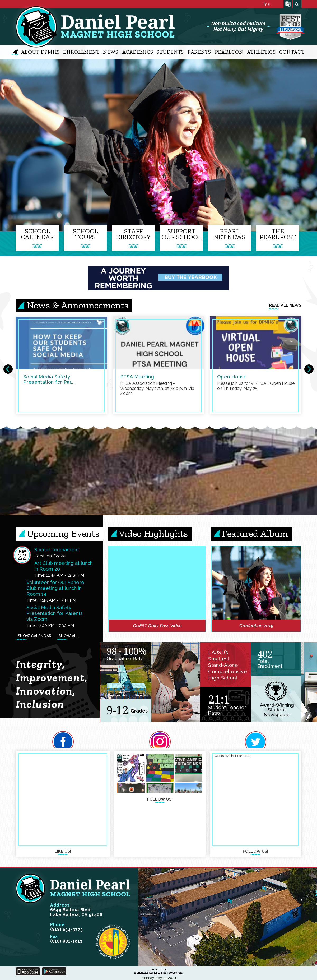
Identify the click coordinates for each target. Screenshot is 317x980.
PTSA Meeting (137, 377)
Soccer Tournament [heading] (57, 550)
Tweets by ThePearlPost (231, 756)
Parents (199, 52)
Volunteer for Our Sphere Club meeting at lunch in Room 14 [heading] (55, 588)
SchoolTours (85, 234)
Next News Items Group (309, 369)
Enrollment (81, 52)
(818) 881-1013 (66, 939)
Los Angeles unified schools (113, 942)
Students (170, 52)
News (111, 52)
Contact (292, 52)
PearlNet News (230, 234)
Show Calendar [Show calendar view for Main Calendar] (34, 636)
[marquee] (160, 5)
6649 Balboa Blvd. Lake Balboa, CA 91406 (76, 910)
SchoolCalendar (37, 234)
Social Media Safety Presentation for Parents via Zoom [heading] (55, 613)
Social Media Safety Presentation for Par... (49, 379)
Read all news (285, 306)
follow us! (160, 800)
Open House (232, 377)
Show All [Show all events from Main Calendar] (68, 636)
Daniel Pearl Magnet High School (32, 27)
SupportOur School (181, 234)
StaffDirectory (133, 234)
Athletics (261, 52)
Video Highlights (153, 533)
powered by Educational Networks (158, 971)
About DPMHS (40, 52)
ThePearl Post (278, 234)
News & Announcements (78, 305)
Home (15, 52)
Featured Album (255, 533)
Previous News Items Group (8, 369)
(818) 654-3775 (67, 927)
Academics (138, 52)
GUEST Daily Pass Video (157, 626)
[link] (256, 583)
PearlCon (229, 52)
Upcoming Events (63, 533)
